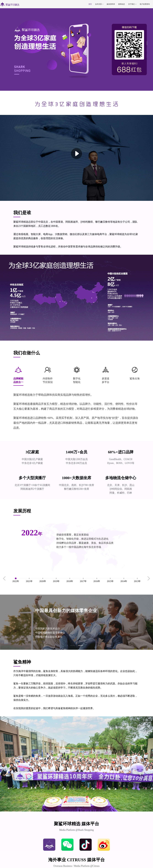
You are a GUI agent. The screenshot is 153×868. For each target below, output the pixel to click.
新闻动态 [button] (122, 4)
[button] (72, 645)
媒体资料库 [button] (111, 4)
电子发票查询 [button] (145, 4)
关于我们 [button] (132, 4)
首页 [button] (90, 4)
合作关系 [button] (99, 4)
